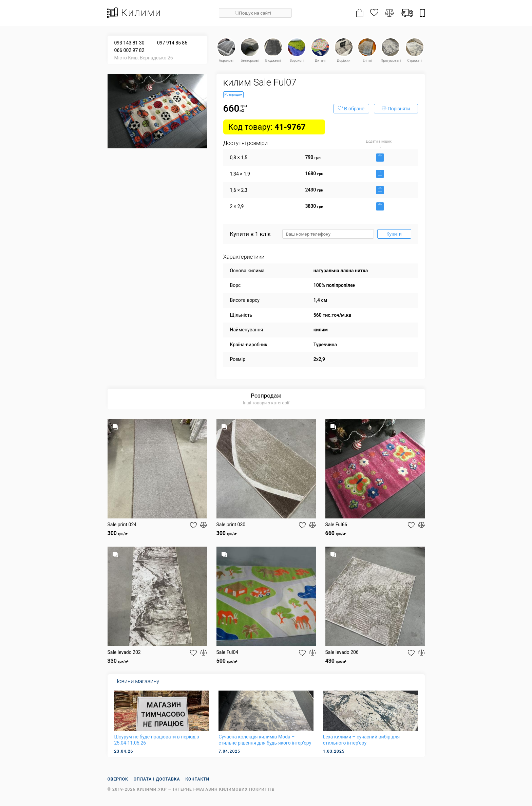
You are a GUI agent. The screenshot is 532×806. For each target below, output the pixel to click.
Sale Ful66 (336, 525)
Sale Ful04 (227, 652)
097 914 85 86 (172, 43)
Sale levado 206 (342, 652)
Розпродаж (266, 396)
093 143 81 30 (129, 43)
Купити (394, 234)
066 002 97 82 (129, 50)
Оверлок (118, 779)
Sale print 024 (122, 525)
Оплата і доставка (157, 779)
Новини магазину (137, 681)
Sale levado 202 (124, 652)
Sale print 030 (231, 525)
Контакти (198, 779)
